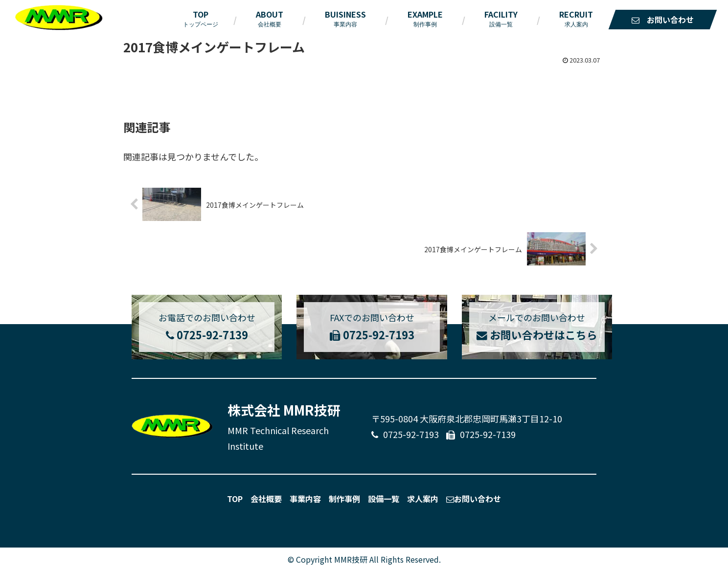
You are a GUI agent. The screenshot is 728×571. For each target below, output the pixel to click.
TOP (235, 498)
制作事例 (344, 498)
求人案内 (423, 498)
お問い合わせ (474, 498)
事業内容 (305, 498)
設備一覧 (384, 498)
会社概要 (266, 498)
